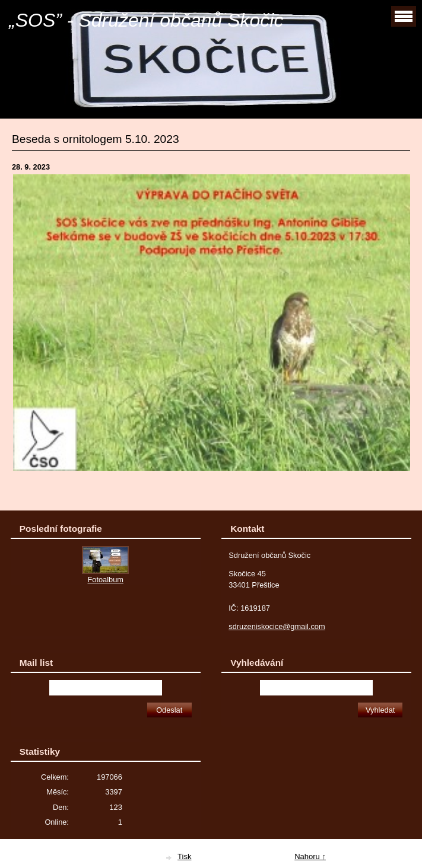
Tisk (184, 856)
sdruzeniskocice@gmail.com (277, 626)
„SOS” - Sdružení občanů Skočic (146, 20)
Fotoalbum (106, 580)
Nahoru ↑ (310, 856)
